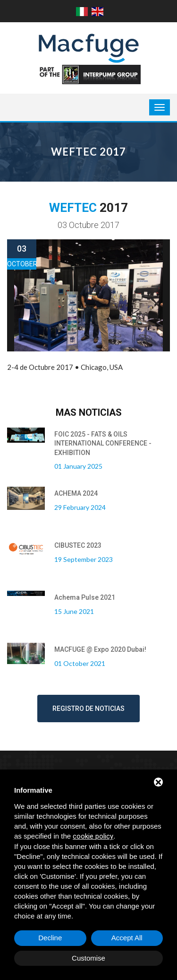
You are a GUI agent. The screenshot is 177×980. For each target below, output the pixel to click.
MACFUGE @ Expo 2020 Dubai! (100, 649)
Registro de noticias (88, 709)
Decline (50, 938)
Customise (88, 958)
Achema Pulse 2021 (85, 597)
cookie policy (93, 836)
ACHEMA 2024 (76, 493)
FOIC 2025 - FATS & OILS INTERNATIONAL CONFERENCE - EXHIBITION (103, 443)
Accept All (127, 938)
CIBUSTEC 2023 (78, 545)
